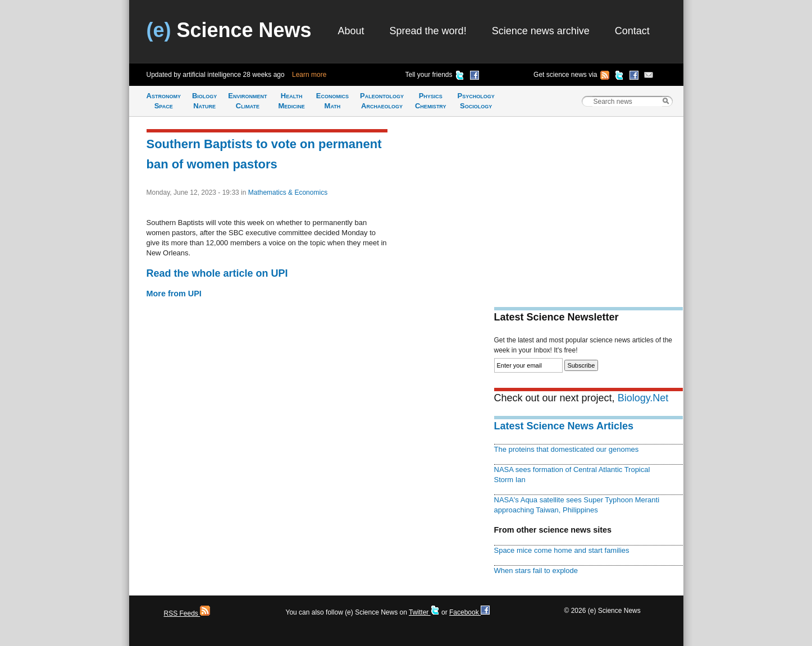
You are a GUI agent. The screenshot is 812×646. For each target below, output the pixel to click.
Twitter (424, 612)
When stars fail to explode (536, 571)
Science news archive (541, 31)
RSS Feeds (187, 613)
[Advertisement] (589, 205)
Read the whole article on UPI (217, 273)
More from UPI (174, 294)
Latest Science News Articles (564, 426)
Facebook (469, 612)
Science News (229, 30)
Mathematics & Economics (288, 193)
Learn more (309, 75)
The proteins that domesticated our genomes (567, 449)
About (351, 31)
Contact (632, 31)
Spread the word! (428, 31)
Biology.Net (643, 398)
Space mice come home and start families (562, 550)
